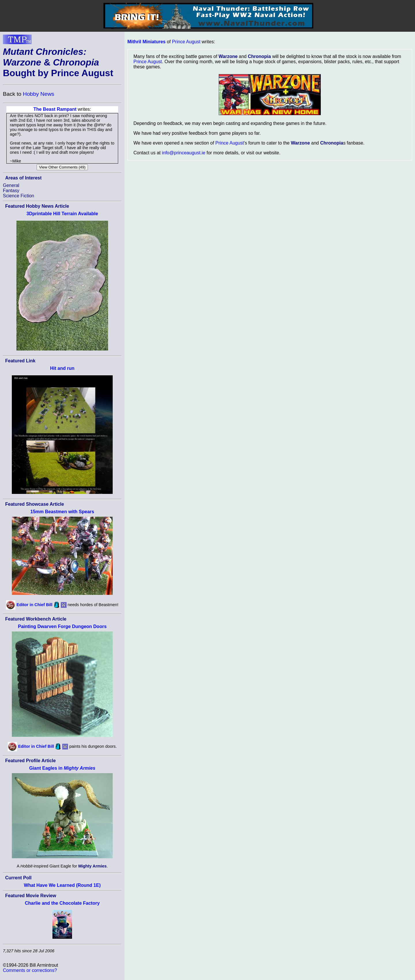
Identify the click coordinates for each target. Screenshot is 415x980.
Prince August (186, 42)
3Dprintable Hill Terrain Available (62, 214)
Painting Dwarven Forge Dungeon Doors (62, 626)
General (11, 185)
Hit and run (62, 368)
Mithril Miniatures (146, 42)
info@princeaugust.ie (184, 153)
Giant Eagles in (62, 768)
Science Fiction (19, 196)
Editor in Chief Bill (34, 604)
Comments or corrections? (30, 970)
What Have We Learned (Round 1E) (62, 885)
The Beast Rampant (55, 109)
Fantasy (11, 191)
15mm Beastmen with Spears (62, 512)
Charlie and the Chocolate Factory (62, 903)
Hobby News (38, 94)
